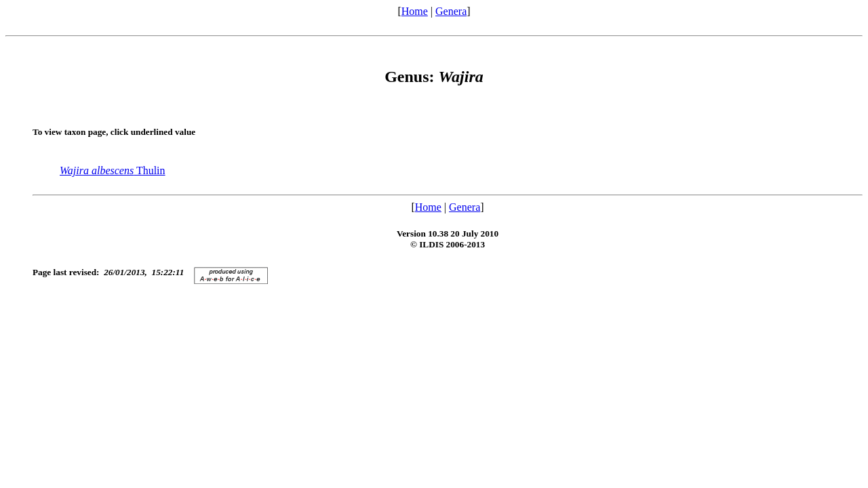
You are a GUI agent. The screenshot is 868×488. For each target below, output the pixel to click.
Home (415, 11)
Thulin (113, 170)
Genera (451, 11)
